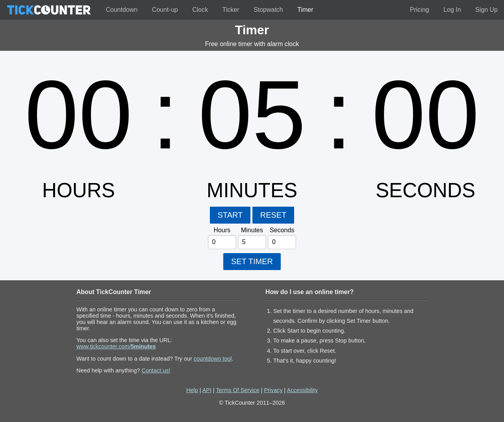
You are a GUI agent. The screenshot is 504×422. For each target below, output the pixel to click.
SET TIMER (252, 261)
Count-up (165, 10)
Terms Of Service (237, 390)
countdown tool (213, 359)
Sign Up (486, 10)
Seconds (282, 230)
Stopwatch (268, 10)
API (207, 390)
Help (192, 390)
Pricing (420, 10)
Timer (305, 10)
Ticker (231, 10)
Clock (200, 10)
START (230, 215)
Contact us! (156, 370)
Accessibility (302, 390)
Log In (452, 10)
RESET (273, 215)
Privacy (273, 390)
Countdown (121, 10)
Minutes (252, 230)
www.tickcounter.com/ (116, 346)
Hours (222, 230)
